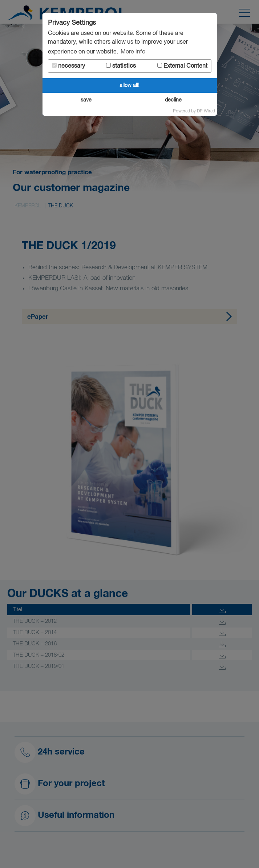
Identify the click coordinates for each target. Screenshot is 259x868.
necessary (68, 66)
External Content (182, 66)
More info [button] (133, 52)
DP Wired (206, 111)
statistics (121, 66)
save (86, 100)
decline (173, 100)
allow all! (129, 85)
